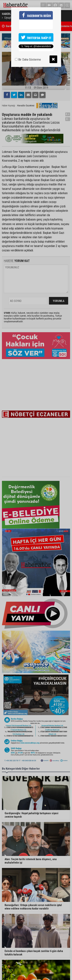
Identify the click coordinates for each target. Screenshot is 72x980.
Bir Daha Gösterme (28, 60)
